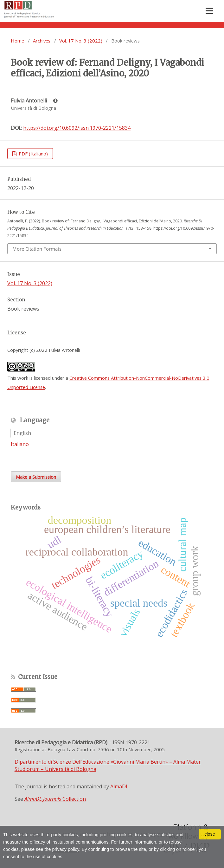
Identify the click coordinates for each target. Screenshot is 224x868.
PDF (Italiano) (33, 154)
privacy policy (65, 849)
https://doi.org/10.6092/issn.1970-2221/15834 (77, 128)
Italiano (20, 444)
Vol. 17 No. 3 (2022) (81, 41)
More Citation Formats (37, 249)
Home (17, 41)
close (210, 834)
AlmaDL (119, 786)
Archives (42, 41)
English (22, 433)
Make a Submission (36, 477)
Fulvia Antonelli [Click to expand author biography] (34, 101)
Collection (55, 799)
